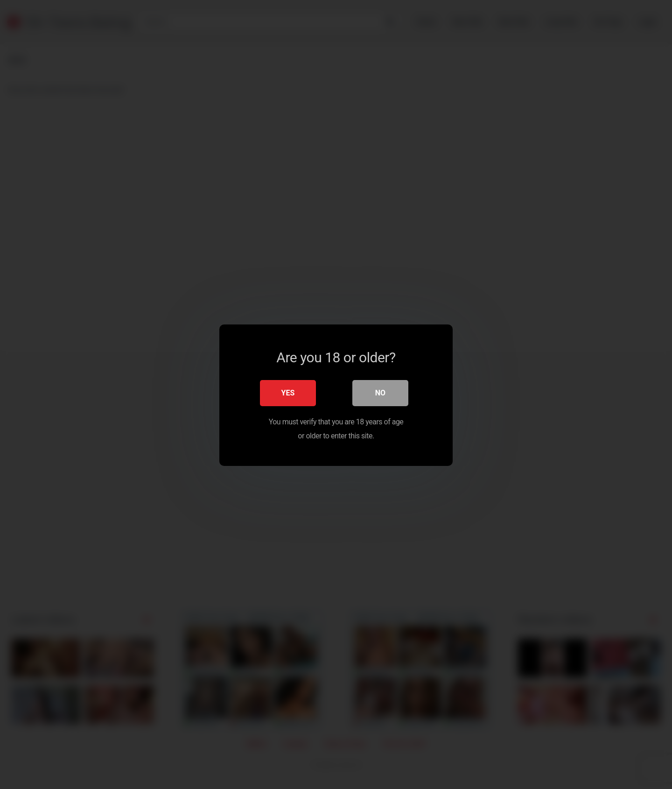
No (380, 392)
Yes (288, 392)
